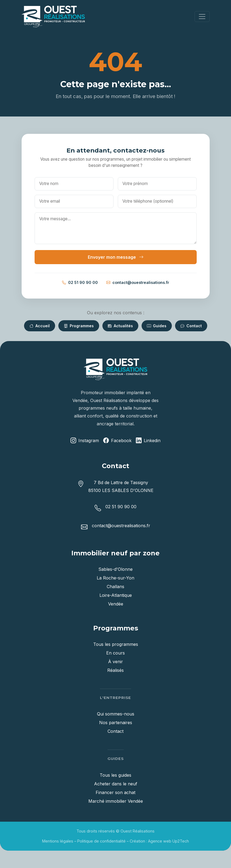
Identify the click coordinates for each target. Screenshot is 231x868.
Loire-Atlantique (116, 595)
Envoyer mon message (116, 257)
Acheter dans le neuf (116, 784)
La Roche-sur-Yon (115, 578)
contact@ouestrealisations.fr (138, 283)
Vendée (116, 604)
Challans (115, 587)
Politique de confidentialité (101, 841)
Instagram (85, 441)
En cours (115, 653)
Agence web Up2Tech (168, 841)
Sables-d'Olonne (115, 569)
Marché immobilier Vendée (116, 801)
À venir (115, 662)
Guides (157, 326)
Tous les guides (115, 775)
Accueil (40, 326)
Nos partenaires (116, 723)
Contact (191, 326)
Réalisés (115, 670)
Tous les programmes (116, 644)
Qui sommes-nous (116, 714)
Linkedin (148, 441)
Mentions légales (58, 841)
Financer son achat (115, 792)
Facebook (117, 441)
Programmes (79, 326)
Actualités (120, 326)
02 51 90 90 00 (80, 283)
